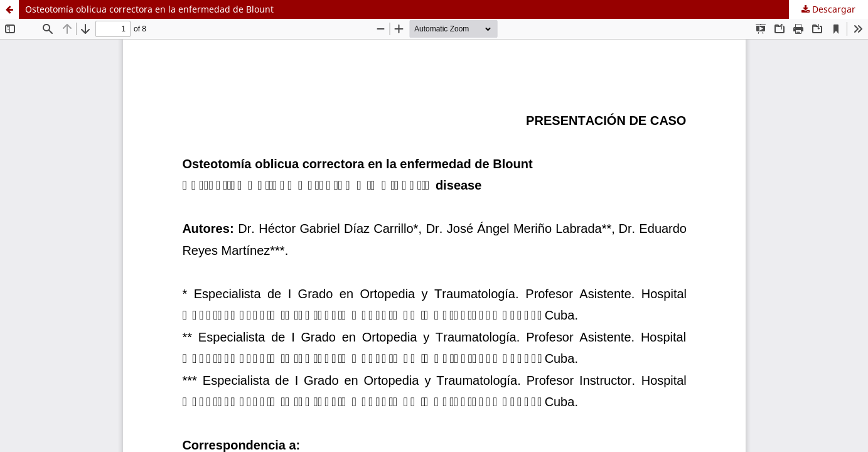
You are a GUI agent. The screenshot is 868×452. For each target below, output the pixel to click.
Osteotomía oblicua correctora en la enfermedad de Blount (149, 9)
